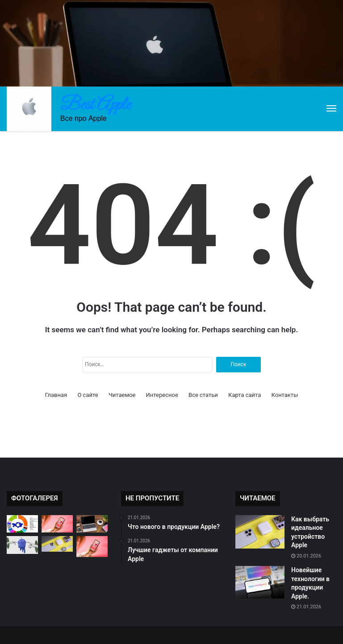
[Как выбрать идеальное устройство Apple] (260, 532)
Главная (56, 395)
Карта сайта (245, 395)
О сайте (88, 395)
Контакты (285, 395)
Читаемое (122, 395)
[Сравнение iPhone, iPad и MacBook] (92, 524)
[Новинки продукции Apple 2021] (22, 545)
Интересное (162, 395)
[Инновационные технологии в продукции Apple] (57, 524)
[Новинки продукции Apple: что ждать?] (92, 547)
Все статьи (203, 395)
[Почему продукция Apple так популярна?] (22, 524)
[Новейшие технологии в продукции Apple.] (260, 582)
